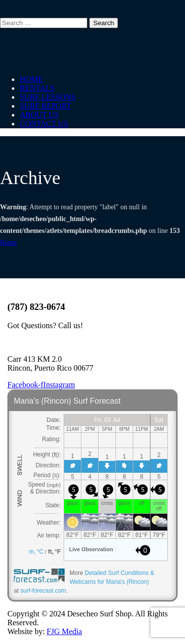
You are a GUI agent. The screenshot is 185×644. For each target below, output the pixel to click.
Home (8, 243)
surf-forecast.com (43, 591)
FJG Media (65, 631)
